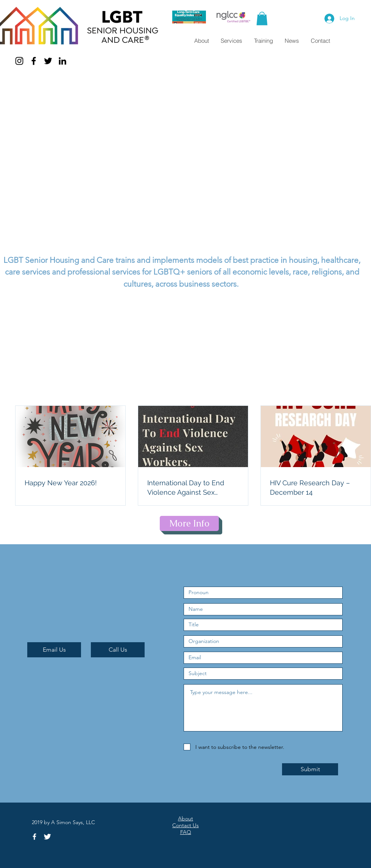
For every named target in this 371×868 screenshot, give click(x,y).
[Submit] (310, 769)
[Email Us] (54, 650)
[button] (262, 19)
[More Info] (189, 523)
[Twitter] (48, 61)
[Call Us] (118, 650)
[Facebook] (34, 61)
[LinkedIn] (62, 61)
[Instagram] (19, 61)
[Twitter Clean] (47, 837)
